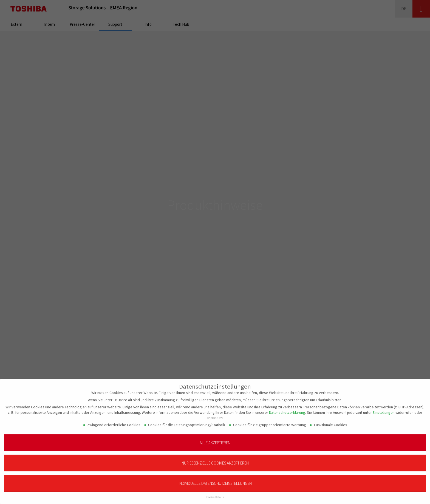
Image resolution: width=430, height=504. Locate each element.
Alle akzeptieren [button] (215, 440)
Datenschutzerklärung (287, 409)
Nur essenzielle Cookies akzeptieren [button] (215, 460)
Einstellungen (384, 409)
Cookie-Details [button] (215, 494)
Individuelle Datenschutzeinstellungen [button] (215, 480)
